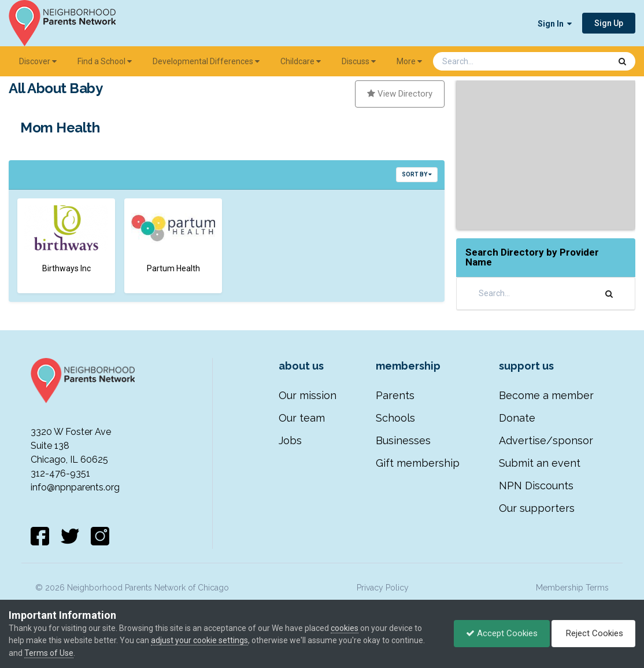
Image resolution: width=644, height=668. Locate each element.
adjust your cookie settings (199, 640)
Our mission (308, 395)
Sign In (555, 24)
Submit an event (540, 463)
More (409, 61)
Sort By (417, 174)
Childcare (301, 61)
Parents (395, 395)
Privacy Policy (383, 588)
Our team (302, 418)
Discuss (359, 61)
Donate (517, 418)
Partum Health (173, 268)
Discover (38, 61)
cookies (345, 628)
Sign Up (609, 23)
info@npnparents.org (75, 487)
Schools (395, 418)
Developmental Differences (206, 61)
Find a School (105, 61)
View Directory (400, 94)
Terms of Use (49, 653)
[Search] (491, 61)
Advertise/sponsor (546, 440)
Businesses (403, 440)
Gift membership (418, 463)
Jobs (290, 440)
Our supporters (537, 508)
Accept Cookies (502, 633)
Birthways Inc (66, 268)
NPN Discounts (536, 486)
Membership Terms (572, 588)
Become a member (546, 395)
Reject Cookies (593, 633)
